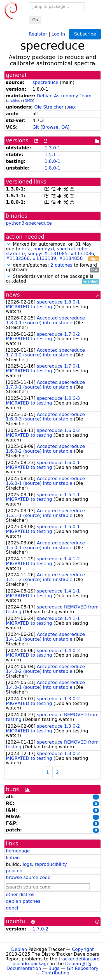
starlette (15, 254)
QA (65, 127)
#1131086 (82, 254)
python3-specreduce (29, 223)
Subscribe (85, 34)
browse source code (28, 877)
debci (12, 908)
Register (38, 34)
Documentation (24, 968)
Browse (50, 127)
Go (35, 20)
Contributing (55, 973)
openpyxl (44, 249)
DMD (29, 101)
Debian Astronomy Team (64, 96)
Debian (19, 949)
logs (27, 864)
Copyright (83, 949)
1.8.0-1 (53, 161)
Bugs (54, 968)
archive (14, 101)
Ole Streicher (49, 107)
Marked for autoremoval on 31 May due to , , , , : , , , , (53, 251)
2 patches (61, 265)
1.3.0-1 (53, 148)
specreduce (45, 82)
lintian (13, 858)
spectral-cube (72, 249)
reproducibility (51, 864)
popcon (14, 871)
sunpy (34, 254)
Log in (58, 34)
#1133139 (44, 258)
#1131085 (56, 254)
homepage (18, 851)
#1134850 (71, 258)
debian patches (23, 901)
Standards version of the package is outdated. (53, 279)
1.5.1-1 (53, 155)
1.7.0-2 (40, 929)
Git (36, 127)
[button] (9, 244)
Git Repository (83, 968)
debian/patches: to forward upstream (53, 268)
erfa (26, 249)
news (13, 295)
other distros (20, 895)
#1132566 (18, 258)
